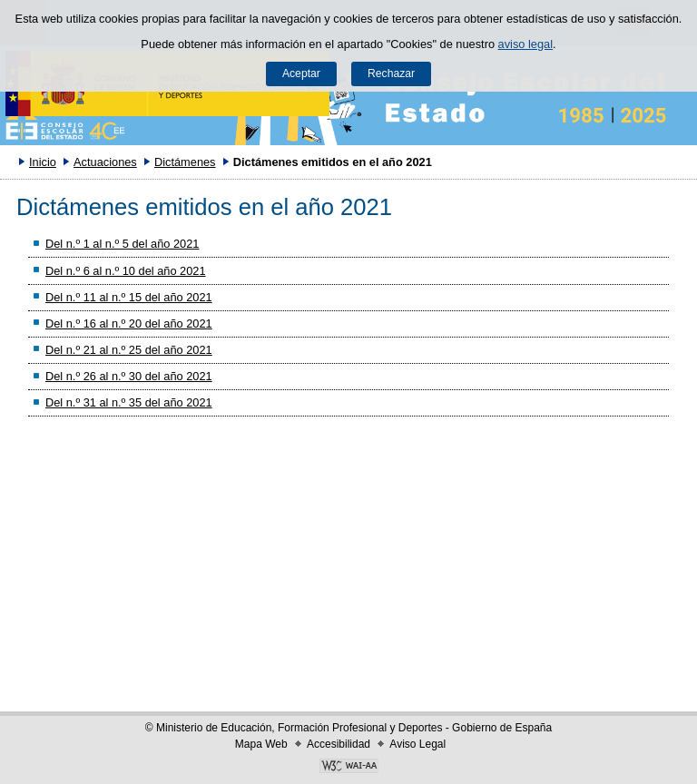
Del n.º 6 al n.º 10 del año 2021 (126, 271)
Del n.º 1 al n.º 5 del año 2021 (122, 244)
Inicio (43, 162)
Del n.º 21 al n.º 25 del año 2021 (129, 350)
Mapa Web (261, 744)
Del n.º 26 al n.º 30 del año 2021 (129, 376)
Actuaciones (105, 162)
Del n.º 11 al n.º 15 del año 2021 (129, 297)
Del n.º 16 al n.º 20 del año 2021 (129, 323)
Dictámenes (185, 162)
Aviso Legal (417, 744)
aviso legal (525, 44)
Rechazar (391, 73)
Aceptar (301, 73)
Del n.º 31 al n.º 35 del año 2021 (129, 402)
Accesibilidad (339, 744)
